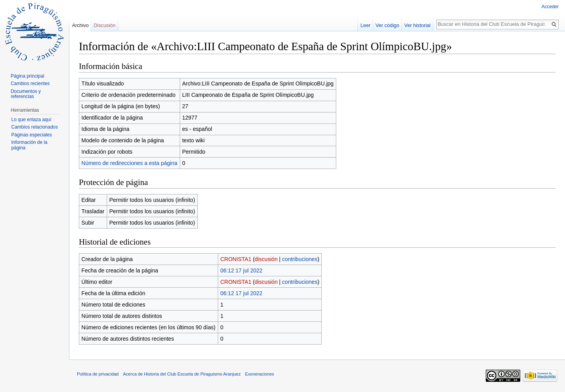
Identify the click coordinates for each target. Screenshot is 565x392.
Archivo (80, 25)
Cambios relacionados (35, 127)
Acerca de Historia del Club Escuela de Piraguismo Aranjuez (182, 374)
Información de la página (29, 145)
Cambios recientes (30, 83)
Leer (366, 25)
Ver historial (417, 25)
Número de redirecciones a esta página (129, 163)
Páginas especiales (32, 135)
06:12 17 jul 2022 (241, 270)
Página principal (27, 76)
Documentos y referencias (26, 94)
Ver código (387, 25)
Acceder (550, 7)
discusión (266, 259)
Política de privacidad (98, 374)
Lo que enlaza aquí (31, 120)
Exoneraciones (259, 374)
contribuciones (300, 259)
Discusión (105, 25)
